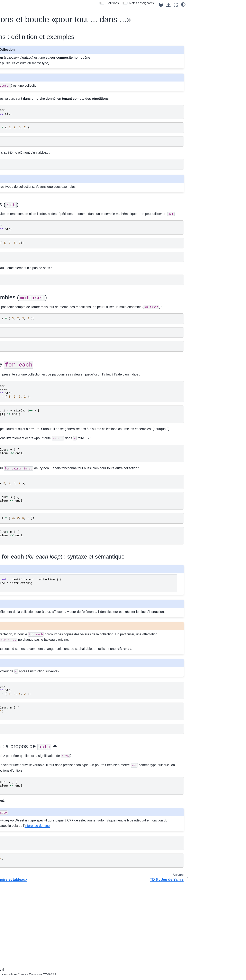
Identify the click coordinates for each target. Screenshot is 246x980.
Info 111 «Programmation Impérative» (22, 45)
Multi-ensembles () (216, 24)
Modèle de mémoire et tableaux (23, 215)
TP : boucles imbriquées (24, 260)
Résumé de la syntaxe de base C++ (26, 378)
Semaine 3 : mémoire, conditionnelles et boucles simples (22, 150)
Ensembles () (209, 19)
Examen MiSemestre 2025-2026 (19, 360)
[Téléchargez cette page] (168, 5)
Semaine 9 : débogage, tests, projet (21, 291)
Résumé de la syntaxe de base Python (26, 390)
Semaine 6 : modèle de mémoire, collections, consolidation (21, 179)
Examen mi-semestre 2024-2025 (19, 343)
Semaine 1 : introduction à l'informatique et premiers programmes (22, 117)
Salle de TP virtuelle (18, 82)
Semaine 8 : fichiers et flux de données (23, 280)
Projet (9, 312)
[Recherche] (25, 32)
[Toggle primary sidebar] (56, 5)
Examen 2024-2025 (18, 351)
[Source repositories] (161, 5)
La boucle (208, 30)
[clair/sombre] (183, 4)
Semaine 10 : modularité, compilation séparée (22, 303)
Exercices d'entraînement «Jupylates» (22, 321)
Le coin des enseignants (21, 95)
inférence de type (100, 901)
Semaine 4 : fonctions (19, 161)
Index (9, 89)
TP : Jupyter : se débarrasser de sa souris (25, 244)
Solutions (113, 3)
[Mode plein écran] (176, 5)
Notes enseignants (142, 3)
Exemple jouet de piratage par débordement (26, 204)
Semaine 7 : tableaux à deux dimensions (20, 269)
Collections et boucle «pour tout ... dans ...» (24, 227)
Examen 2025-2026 (18, 369)
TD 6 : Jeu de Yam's (22, 235)
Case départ (13, 76)
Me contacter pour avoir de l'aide (23, 67)
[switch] (102, 3)
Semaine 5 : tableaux (19, 167)
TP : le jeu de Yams (21, 253)
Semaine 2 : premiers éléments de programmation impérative (22, 133)
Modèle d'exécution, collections (22, 192)
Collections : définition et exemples (219, 12)
